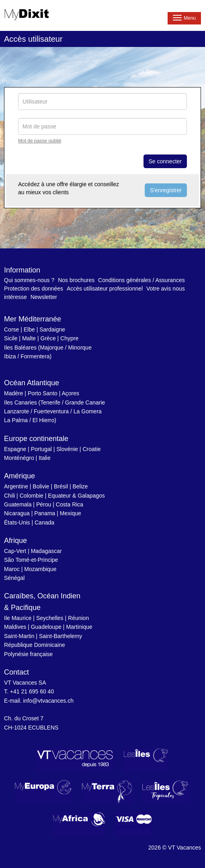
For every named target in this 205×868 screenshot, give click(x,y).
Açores (70, 393)
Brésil (61, 486)
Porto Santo (43, 393)
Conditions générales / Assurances (141, 280)
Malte (29, 338)
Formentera (35, 356)
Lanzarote (16, 411)
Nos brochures (76, 280)
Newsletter (44, 297)
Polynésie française (28, 654)
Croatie (91, 449)
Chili (9, 496)
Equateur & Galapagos (76, 496)
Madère (13, 393)
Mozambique (40, 569)
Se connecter (165, 161)
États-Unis (17, 522)
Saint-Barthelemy (60, 636)
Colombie (32, 496)
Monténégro (19, 458)
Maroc (12, 569)
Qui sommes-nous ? (29, 280)
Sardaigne (52, 329)
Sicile (11, 338)
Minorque (80, 348)
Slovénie (67, 449)
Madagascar (46, 551)
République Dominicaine (35, 645)
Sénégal (14, 578)
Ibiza (10, 356)
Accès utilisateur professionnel (105, 289)
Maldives (15, 627)
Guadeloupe (46, 627)
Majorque (52, 348)
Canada (44, 522)
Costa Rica (70, 504)
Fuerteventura (51, 411)
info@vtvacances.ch (48, 701)
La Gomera (88, 411)
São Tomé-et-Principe (31, 560)
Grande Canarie (85, 402)
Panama (45, 513)
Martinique (79, 627)
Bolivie (41, 486)
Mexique (71, 513)
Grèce (48, 338)
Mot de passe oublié (40, 141)
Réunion (78, 618)
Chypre (69, 338)
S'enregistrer (166, 190)
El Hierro (43, 420)
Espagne (15, 449)
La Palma (16, 420)
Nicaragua (17, 513)
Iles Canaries (20, 402)
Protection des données (34, 289)
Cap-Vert (15, 551)
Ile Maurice (18, 618)
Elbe (29, 329)
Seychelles (50, 618)
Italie (45, 458)
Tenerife (50, 402)
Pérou (44, 504)
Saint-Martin (19, 636)
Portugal (41, 449)
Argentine (16, 486)
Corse (11, 329)
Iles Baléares (20, 348)
